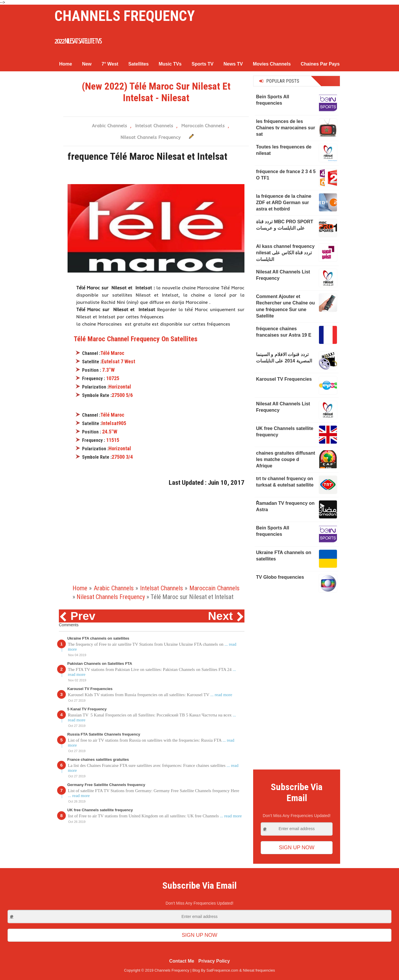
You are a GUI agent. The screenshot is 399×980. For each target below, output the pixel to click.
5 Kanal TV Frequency (87, 708)
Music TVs (170, 63)
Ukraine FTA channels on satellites (98, 637)
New (87, 63)
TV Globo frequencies (280, 576)
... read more (221, 694)
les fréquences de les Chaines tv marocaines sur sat (286, 126)
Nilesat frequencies (259, 969)
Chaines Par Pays (320, 63)
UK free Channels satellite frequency (100, 809)
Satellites (138, 63)
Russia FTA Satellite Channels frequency (104, 733)
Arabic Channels (109, 124)
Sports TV (203, 63)
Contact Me (182, 960)
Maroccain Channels (203, 124)
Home (66, 63)
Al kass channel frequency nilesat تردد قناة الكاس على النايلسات (285, 252)
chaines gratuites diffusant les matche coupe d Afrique (286, 458)
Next (220, 615)
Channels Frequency (119, 16)
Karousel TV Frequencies (90, 688)
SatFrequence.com (222, 969)
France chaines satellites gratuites (98, 758)
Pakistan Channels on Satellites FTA (100, 662)
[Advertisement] (156, 539)
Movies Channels (272, 63)
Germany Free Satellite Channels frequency (106, 784)
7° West (110, 63)
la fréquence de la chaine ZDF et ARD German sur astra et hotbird (284, 201)
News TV (233, 63)
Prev (83, 615)
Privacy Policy (214, 960)
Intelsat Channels (154, 124)
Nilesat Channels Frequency (150, 136)
